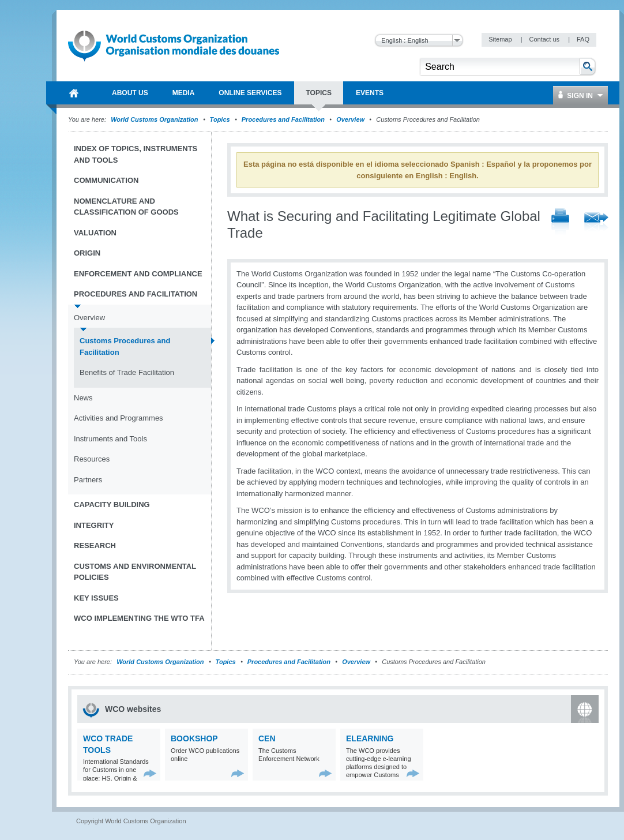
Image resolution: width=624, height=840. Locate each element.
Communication (106, 180)
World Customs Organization (155, 119)
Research (95, 545)
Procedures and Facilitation (283, 119)
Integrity (94, 525)
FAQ (583, 39)
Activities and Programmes (119, 418)
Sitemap (501, 39)
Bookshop (194, 738)
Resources (92, 459)
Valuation (95, 233)
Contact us (545, 39)
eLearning (370, 738)
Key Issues (96, 598)
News (83, 398)
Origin (87, 253)
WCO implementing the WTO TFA (139, 618)
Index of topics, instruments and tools (136, 154)
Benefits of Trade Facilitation (127, 372)
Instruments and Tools (110, 439)
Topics (220, 119)
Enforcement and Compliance (138, 274)
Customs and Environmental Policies (135, 572)
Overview (350, 119)
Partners (88, 480)
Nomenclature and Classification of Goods (126, 207)
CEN (267, 738)
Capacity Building (112, 505)
